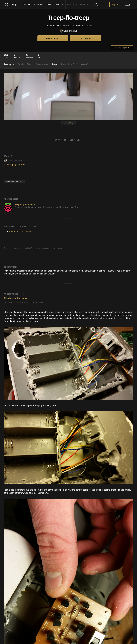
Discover (27, 4)
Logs (55, 64)
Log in (128, 4)
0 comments (38, 302)
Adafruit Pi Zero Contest (21, 232)
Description (10, 64)
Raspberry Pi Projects (25, 205)
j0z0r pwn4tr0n (68, 31)
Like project (85, 38)
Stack (49, 4)
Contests (39, 4)
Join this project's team (15, 164)
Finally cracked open (16, 298)
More (59, 5)
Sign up (115, 4)
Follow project (53, 38)
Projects (16, 4)
